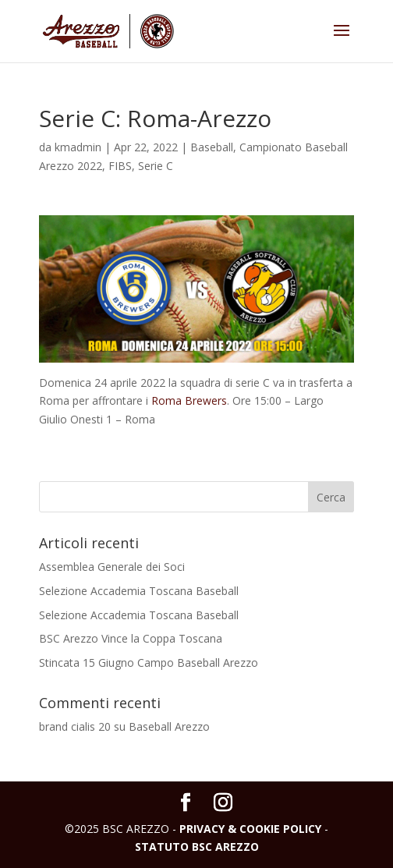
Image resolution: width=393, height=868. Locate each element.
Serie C (156, 166)
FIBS (120, 166)
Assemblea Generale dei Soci (112, 567)
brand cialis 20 (75, 726)
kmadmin (78, 147)
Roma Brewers (189, 400)
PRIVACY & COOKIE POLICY (250, 829)
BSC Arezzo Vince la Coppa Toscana (131, 638)
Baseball (212, 147)
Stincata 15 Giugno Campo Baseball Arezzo (149, 663)
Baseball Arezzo (169, 726)
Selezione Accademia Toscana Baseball (139, 591)
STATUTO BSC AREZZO (197, 847)
